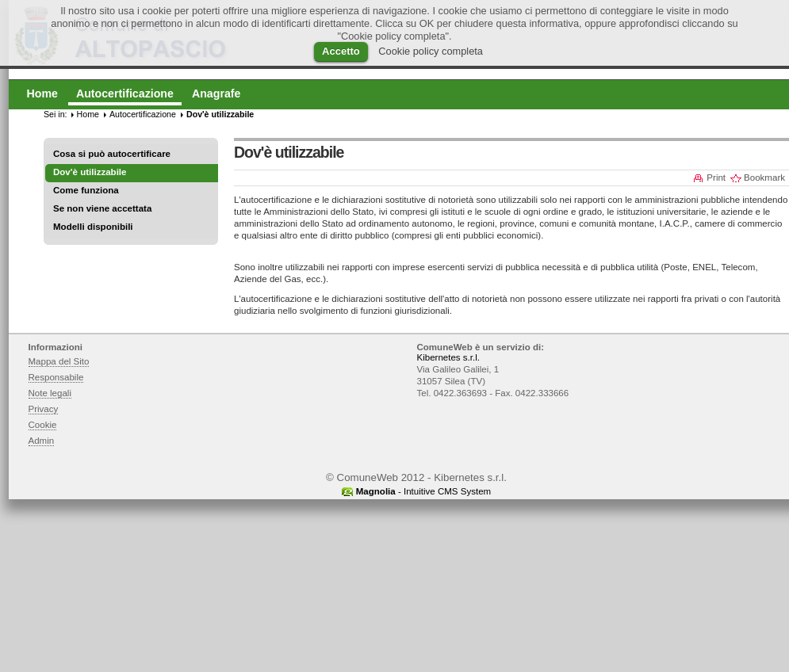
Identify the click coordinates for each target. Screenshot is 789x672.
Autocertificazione (143, 114)
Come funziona (86, 190)
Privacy (44, 409)
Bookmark (764, 178)
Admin (42, 441)
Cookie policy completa (431, 51)
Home (88, 114)
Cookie (43, 425)
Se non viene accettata (102, 208)
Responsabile (56, 377)
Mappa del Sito (59, 361)
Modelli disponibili (93, 227)
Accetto (341, 51)
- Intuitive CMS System (423, 491)
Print (716, 178)
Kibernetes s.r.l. (448, 357)
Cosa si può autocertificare (112, 154)
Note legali (50, 393)
